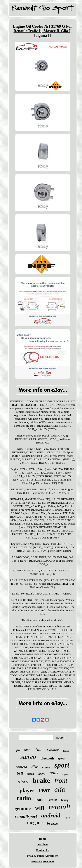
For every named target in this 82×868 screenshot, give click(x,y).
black (31, 774)
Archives (43, 844)
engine (65, 774)
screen (52, 800)
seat (27, 750)
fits (18, 750)
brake (41, 780)
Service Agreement (42, 861)
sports (61, 759)
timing (65, 800)
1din (39, 750)
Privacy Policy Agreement (43, 856)
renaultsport (26, 816)
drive (42, 774)
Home (43, 839)
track (39, 800)
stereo (28, 757)
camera (21, 767)
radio (24, 798)
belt (20, 773)
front (61, 781)
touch (66, 751)
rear (44, 790)
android (51, 815)
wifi (40, 808)
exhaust (53, 750)
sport (62, 765)
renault (59, 807)
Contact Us (43, 850)
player (27, 791)
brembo (52, 824)
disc (35, 767)
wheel (68, 818)
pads (54, 773)
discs (23, 781)
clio (60, 789)
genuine (23, 808)
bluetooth (47, 758)
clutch (46, 767)
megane (35, 823)
